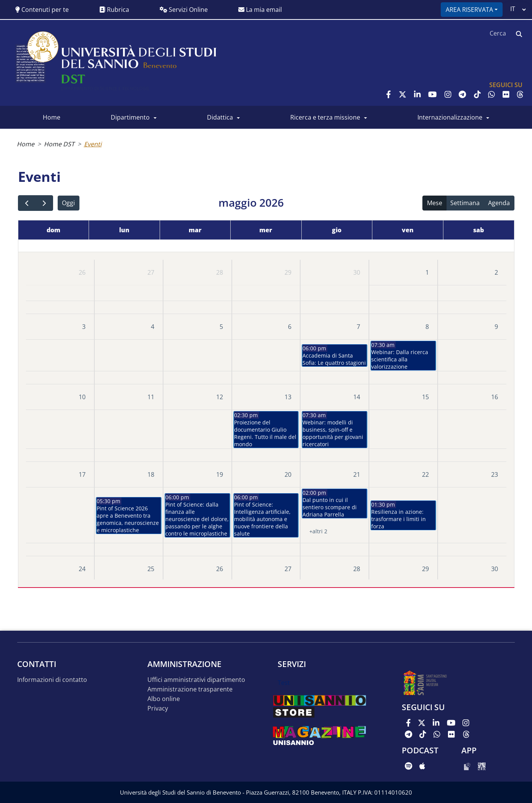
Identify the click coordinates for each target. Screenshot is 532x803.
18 (151, 474)
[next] (44, 203)
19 (220, 474)
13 (288, 397)
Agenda (499, 203)
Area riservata (469, 10)
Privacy (158, 708)
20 (288, 474)
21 (357, 474)
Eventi (93, 144)
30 (357, 272)
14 (357, 397)
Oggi (68, 203)
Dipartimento (130, 117)
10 (82, 397)
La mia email (260, 10)
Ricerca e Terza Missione (325, 117)
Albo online (164, 699)
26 (82, 272)
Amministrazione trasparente (190, 689)
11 (151, 397)
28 (220, 272)
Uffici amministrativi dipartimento (196, 680)
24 (82, 569)
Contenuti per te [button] (42, 10)
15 (425, 397)
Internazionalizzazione (450, 117)
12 (220, 397)
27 (151, 272)
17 (82, 474)
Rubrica (114, 10)
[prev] (27, 203)
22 (425, 474)
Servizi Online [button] (184, 10)
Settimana (465, 203)
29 (288, 272)
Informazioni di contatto (52, 680)
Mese (435, 203)
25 (151, 569)
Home (52, 117)
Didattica (220, 117)
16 (495, 397)
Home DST (59, 144)
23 (495, 474)
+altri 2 (318, 531)
